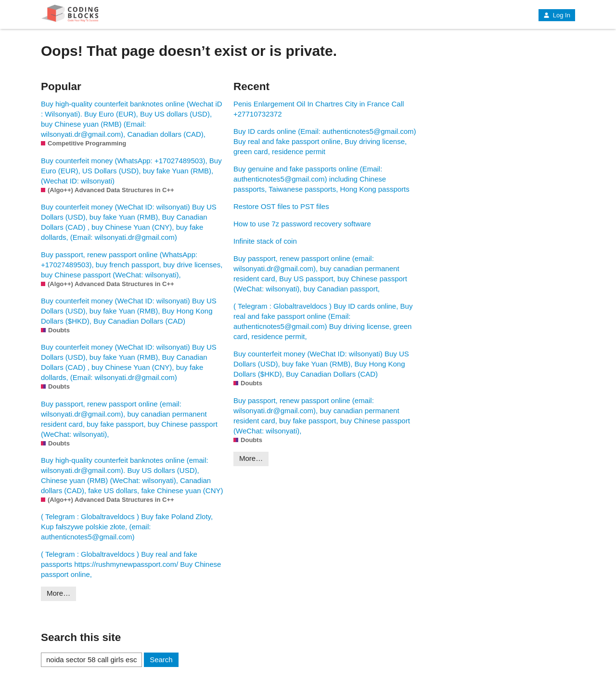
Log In (557, 15)
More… (58, 593)
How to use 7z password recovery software (302, 224)
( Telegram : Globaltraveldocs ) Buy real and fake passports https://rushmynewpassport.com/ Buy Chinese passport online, (131, 564)
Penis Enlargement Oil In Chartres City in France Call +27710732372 (319, 109)
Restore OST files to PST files (281, 206)
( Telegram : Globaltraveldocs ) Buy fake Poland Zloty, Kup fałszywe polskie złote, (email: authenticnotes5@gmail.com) (127, 527)
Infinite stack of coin (265, 241)
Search (161, 660)
